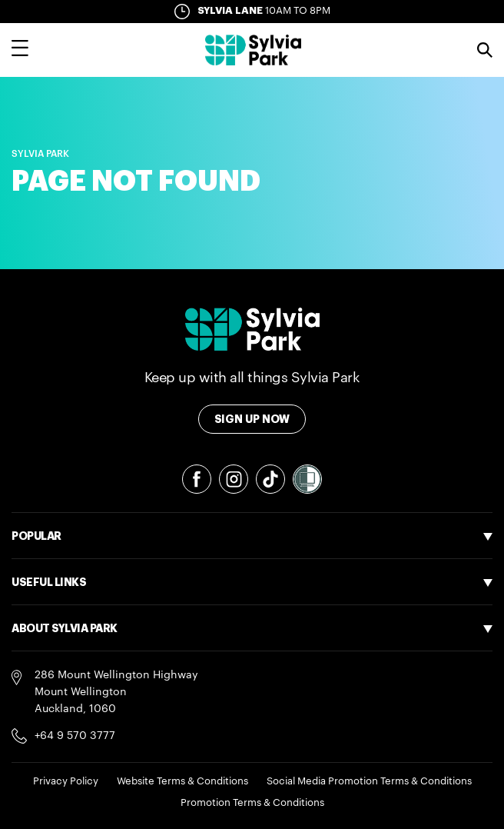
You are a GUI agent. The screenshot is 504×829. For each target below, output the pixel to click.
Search (485, 50)
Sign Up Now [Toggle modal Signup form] (252, 419)
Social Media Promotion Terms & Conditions (369, 781)
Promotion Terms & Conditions (252, 802)
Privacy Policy (66, 781)
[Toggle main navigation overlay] (20, 50)
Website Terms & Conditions (182, 781)
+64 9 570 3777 (75, 736)
